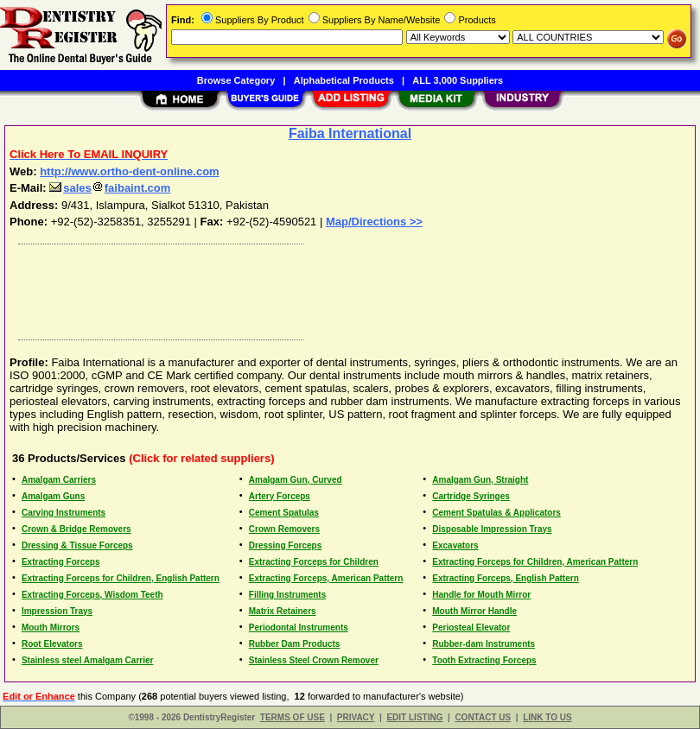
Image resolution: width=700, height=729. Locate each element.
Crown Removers (284, 529)
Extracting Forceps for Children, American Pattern (535, 562)
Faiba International (350, 133)
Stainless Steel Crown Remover (314, 660)
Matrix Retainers (283, 611)
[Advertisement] (347, 288)
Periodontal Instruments (299, 628)
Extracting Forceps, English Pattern (505, 578)
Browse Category (236, 80)
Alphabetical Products (344, 80)
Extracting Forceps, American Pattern (326, 578)
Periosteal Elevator (471, 628)
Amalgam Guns (53, 496)
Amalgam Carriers (59, 480)
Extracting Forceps (61, 562)
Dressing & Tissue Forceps (77, 545)
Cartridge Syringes (471, 496)
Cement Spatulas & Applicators (496, 513)
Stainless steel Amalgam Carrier (87, 660)
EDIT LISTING (414, 717)
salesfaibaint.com (110, 188)
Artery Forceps (280, 496)
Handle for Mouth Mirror (481, 595)
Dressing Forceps (285, 545)
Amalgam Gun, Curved (296, 480)
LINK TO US (547, 717)
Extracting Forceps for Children (314, 562)
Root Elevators (52, 644)
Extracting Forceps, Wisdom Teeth (92, 595)
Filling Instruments (287, 595)
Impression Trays (57, 611)
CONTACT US (483, 717)
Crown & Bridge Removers (76, 529)
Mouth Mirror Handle (474, 611)
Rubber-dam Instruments (484, 644)
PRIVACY (356, 717)
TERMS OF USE (293, 717)
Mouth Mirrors (51, 628)
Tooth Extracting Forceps (484, 660)
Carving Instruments (64, 513)
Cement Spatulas (284, 513)
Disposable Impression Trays (492, 529)
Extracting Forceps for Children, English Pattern (121, 578)
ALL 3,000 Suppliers (458, 80)
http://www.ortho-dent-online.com (130, 171)
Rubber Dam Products (295, 644)
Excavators (455, 545)
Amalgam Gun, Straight (480, 480)
